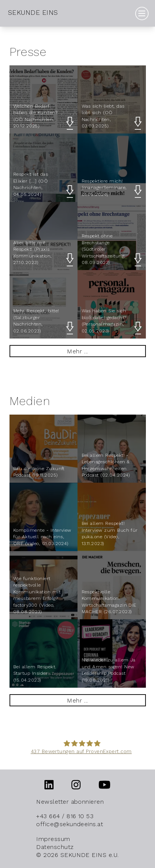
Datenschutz (55, 847)
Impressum (53, 839)
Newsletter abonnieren (70, 802)
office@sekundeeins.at (70, 824)
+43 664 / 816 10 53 (65, 816)
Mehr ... (77, 351)
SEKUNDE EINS (33, 13)
